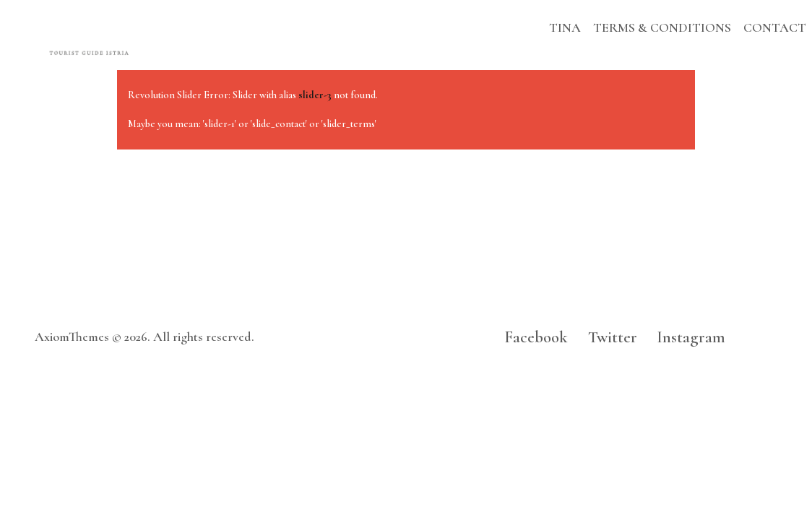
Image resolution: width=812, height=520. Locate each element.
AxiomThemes (72, 337)
